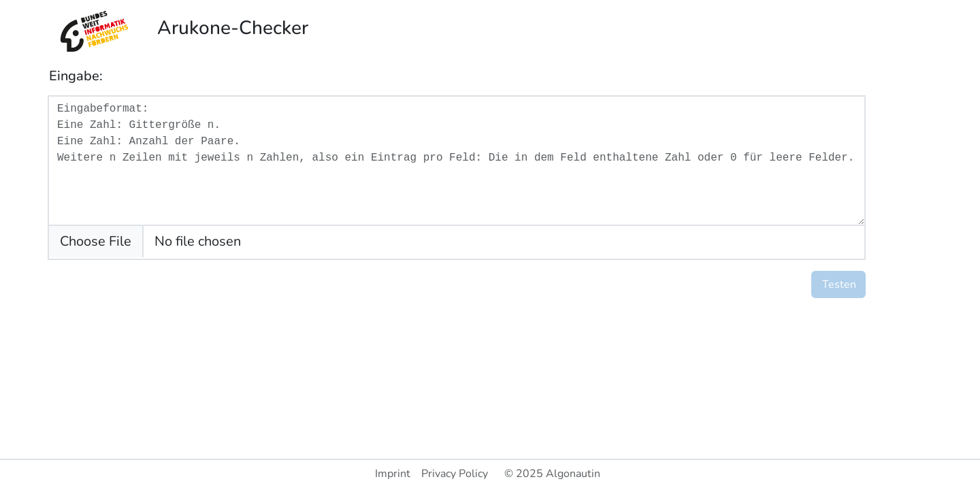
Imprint (393, 474)
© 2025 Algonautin (552, 474)
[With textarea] (457, 161)
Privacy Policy (455, 474)
